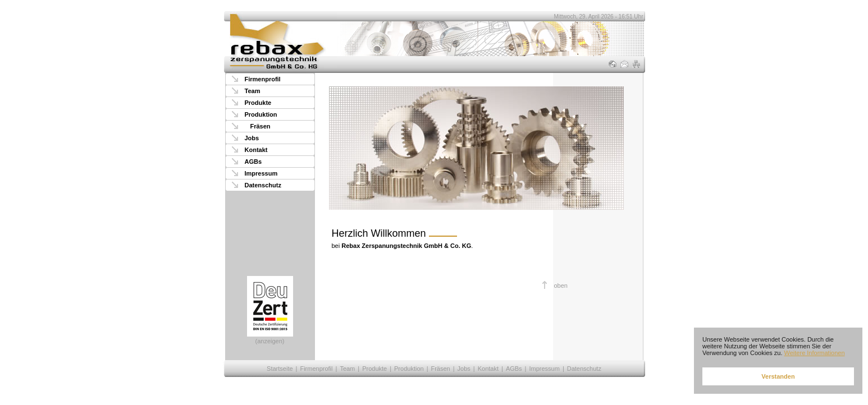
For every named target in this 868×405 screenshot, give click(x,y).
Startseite (280, 369)
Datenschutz (263, 185)
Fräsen (261, 126)
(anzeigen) (270, 310)
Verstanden (778, 376)
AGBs (253, 162)
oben (561, 286)
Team (253, 91)
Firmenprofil (263, 79)
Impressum (261, 173)
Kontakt (256, 150)
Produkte (258, 103)
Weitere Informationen (815, 353)
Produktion (261, 114)
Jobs (252, 138)
